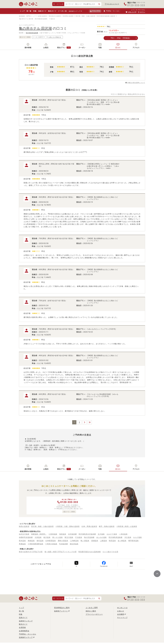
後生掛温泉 (74, 544)
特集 (35, 11)
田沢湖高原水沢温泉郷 (87, 534)
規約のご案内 (91, 611)
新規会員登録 (95, 11)
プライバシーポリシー (94, 614)
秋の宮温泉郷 (89, 537)
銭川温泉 (47, 537)
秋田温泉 (112, 541)
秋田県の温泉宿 (68, 16)
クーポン (62, 11)
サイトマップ (122, 618)
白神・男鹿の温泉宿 (89, 526)
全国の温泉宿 (42, 16)
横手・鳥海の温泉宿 (107, 526)
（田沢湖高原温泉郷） (41, 19)
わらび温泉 (138, 537)
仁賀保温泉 (53, 534)
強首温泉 (63, 534)
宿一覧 (29, 11)
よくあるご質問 (92, 608)
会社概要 (121, 614)
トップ (22, 11)
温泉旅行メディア (75, 11)
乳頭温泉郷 (64, 544)
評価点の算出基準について (136, 83)
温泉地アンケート (61, 611)
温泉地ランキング (26, 621)
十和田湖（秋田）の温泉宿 (127, 526)
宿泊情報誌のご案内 (62, 608)
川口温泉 (128, 537)
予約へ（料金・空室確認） (121, 38)
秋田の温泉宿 (24, 526)
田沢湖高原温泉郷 (32, 33)
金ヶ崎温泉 (122, 541)
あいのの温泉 (102, 537)
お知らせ (121, 611)
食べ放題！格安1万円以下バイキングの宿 (60, 552)
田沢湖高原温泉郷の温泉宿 (106, 16)
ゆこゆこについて (113, 4)
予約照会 (111, 11)
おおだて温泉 (112, 534)
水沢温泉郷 (72, 534)
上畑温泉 (104, 541)
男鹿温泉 (22, 544)
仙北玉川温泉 (24, 534)
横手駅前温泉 (134, 541)
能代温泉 (40, 541)
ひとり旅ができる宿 (110, 552)
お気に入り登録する (54, 37)
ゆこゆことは (122, 608)
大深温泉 (38, 537)
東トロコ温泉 (57, 537)
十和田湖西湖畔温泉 (36, 544)
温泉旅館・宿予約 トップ (27, 16)
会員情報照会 (24, 631)
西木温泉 (22, 541)
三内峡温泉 (74, 541)
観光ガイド (52, 11)
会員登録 (22, 627)
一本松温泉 (123, 534)
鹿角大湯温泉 (63, 541)
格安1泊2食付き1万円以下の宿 (31, 552)
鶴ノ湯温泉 (85, 541)
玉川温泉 (101, 534)
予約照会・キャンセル (28, 634)
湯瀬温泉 (95, 541)
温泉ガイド (42, 11)
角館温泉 (31, 541)
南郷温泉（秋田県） (39, 534)
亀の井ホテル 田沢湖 (26, 19)
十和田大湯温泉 (51, 544)
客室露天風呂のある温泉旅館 (90, 552)
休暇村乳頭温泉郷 (26, 537)
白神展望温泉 (51, 541)
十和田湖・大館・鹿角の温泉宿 (68, 526)
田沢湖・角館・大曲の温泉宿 (85, 16)
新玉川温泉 (69, 537)
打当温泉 (79, 537)
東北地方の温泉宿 (55, 16)
